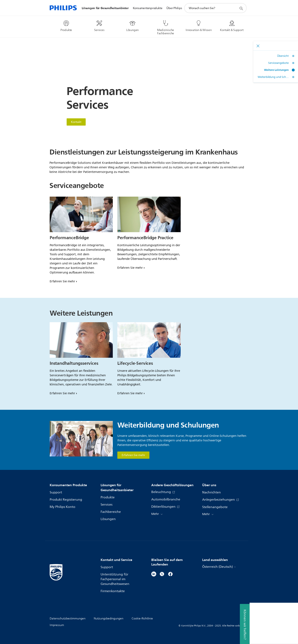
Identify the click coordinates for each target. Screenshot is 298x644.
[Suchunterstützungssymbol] (241, 8)
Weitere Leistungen (276, 70)
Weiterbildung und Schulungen (273, 77)
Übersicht (283, 56)
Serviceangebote (278, 63)
